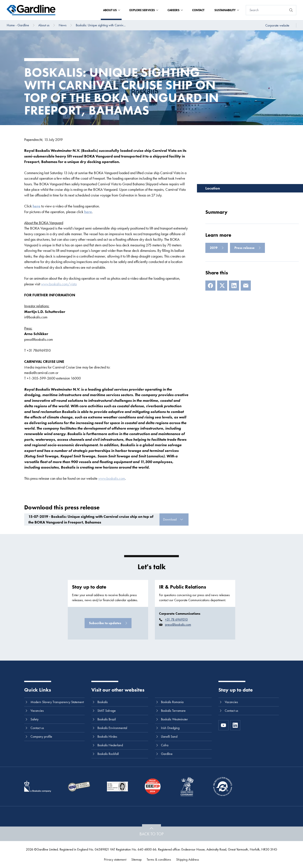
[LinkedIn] (234, 286)
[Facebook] (210, 286)
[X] (222, 286)
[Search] (266, 10)
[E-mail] (246, 286)
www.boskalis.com (112, 478)
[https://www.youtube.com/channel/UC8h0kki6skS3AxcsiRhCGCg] (223, 725)
